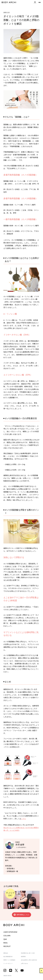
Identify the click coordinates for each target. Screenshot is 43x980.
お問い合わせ (24, 963)
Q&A (5, 939)
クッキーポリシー (8, 963)
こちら (24, 819)
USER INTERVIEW (10, 932)
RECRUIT (7, 946)
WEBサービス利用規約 (9, 960)
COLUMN (7, 936)
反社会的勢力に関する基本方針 (29, 960)
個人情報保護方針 (8, 957)
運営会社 (6, 953)
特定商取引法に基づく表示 (28, 953)
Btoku (6, 943)
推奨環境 (23, 957)
